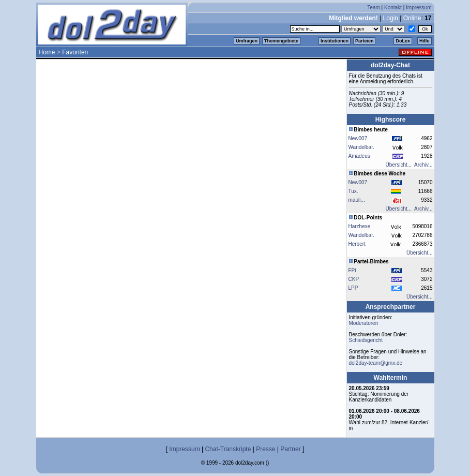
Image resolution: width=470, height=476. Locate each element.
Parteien (365, 41)
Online (412, 18)
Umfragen (247, 41)
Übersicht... (399, 165)
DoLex (403, 41)
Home (47, 52)
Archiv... (423, 165)
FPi (352, 270)
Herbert (357, 244)
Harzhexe (360, 226)
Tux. (353, 191)
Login (391, 18)
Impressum (419, 8)
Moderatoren (364, 323)
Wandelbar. (361, 147)
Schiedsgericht (366, 340)
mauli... (357, 200)
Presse (266, 449)
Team (373, 8)
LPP (353, 288)
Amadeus (359, 156)
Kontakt (393, 8)
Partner (290, 449)
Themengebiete (281, 41)
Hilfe (424, 41)
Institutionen (335, 41)
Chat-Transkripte (228, 449)
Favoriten (75, 52)
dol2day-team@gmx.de (376, 363)
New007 (358, 138)
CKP (354, 279)
